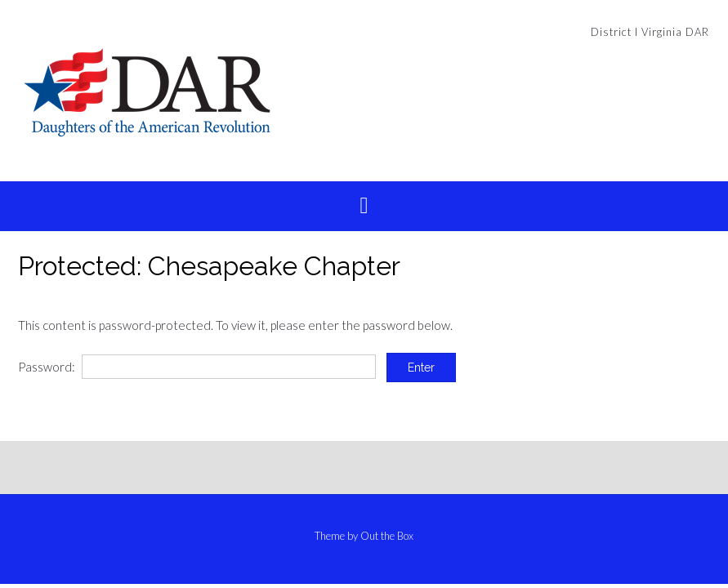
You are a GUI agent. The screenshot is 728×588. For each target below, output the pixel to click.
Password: (197, 367)
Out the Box (387, 536)
